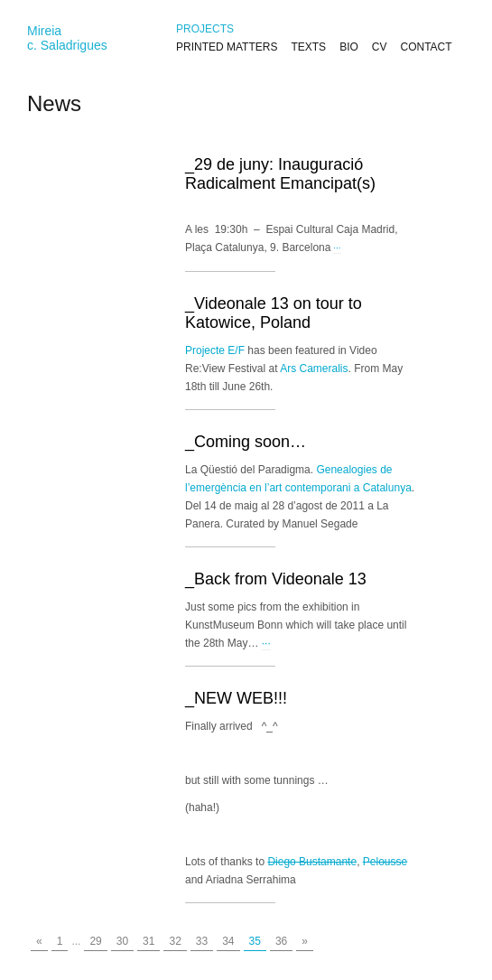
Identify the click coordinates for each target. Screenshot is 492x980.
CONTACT (426, 47)
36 (281, 941)
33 (202, 941)
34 (228, 941)
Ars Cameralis (314, 369)
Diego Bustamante (312, 862)
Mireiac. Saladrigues (67, 38)
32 (175, 941)
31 (149, 941)
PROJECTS (205, 29)
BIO (349, 47)
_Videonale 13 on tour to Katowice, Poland (274, 313)
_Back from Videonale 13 (276, 579)
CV (380, 47)
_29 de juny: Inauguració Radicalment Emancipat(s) (280, 174)
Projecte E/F (215, 350)
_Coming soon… (246, 442)
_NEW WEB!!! (236, 698)
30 (122, 941)
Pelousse (385, 862)
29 (95, 941)
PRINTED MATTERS (227, 47)
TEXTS (308, 47)
